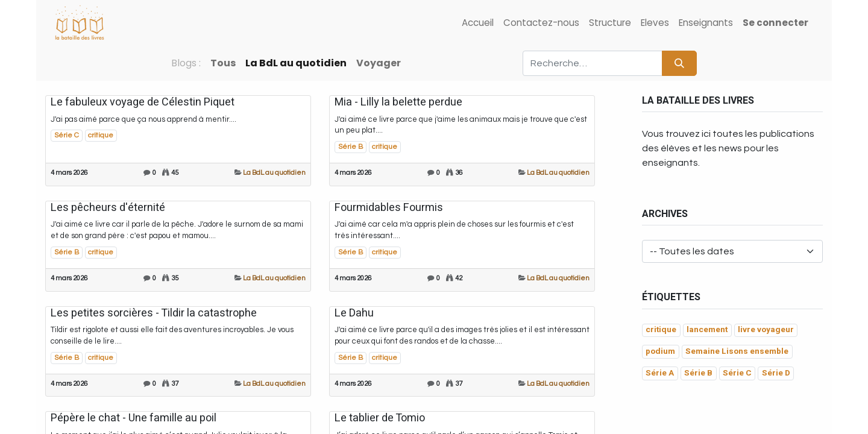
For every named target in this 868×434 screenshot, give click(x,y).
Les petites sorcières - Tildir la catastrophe (154, 313)
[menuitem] (478, 23)
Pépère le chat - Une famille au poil (134, 418)
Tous (223, 63)
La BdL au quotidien (274, 173)
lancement (707, 330)
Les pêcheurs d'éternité (108, 208)
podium (660, 351)
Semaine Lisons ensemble (737, 351)
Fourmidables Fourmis (389, 208)
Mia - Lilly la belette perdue (398, 102)
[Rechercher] (679, 63)
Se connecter (775, 23)
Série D (776, 373)
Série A (660, 373)
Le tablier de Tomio (380, 418)
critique (101, 135)
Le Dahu (354, 313)
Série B (351, 147)
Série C (67, 135)
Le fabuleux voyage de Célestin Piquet (143, 102)
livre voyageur (766, 330)
